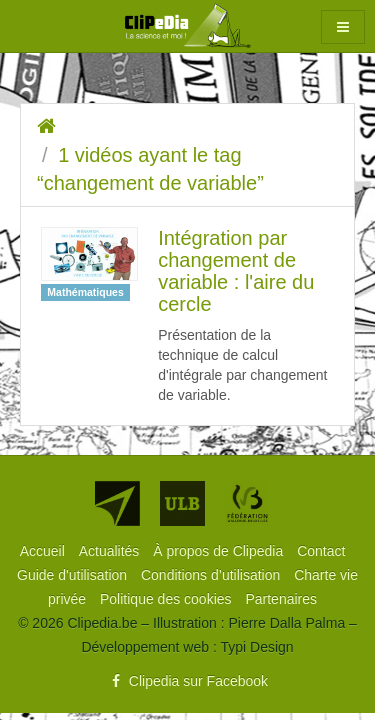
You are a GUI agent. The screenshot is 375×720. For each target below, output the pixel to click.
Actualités (111, 551)
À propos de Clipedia (220, 551)
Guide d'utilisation (74, 575)
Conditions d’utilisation (212, 575)
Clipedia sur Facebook (187, 681)
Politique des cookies (167, 599)
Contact (321, 551)
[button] (343, 27)
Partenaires (281, 599)
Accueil (44, 551)
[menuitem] (44, 551)
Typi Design (256, 647)
